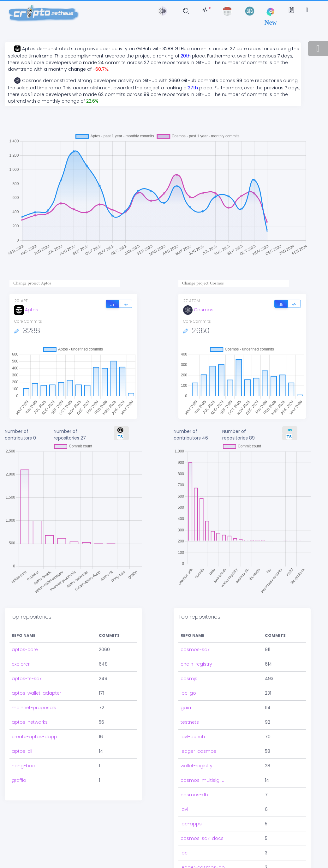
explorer (21, 633)
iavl (184, 778)
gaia (186, 677)
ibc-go (188, 662)
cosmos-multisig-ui (203, 749)
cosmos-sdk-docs (202, 807)
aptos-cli (22, 720)
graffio (19, 749)
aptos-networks (30, 691)
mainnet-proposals (34, 677)
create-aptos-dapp (34, 706)
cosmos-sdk (195, 619)
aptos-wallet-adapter (36, 662)
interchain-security (202, 851)
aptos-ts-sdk (27, 648)
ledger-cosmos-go (203, 836)
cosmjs (189, 648)
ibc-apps (191, 793)
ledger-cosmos (198, 720)
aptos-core (25, 619)
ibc (184, 822)
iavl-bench (193, 706)
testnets (190, 691)
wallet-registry (197, 735)
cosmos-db (194, 764)
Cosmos (198, 310)
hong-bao (24, 735)
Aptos (26, 310)
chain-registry (196, 633)
